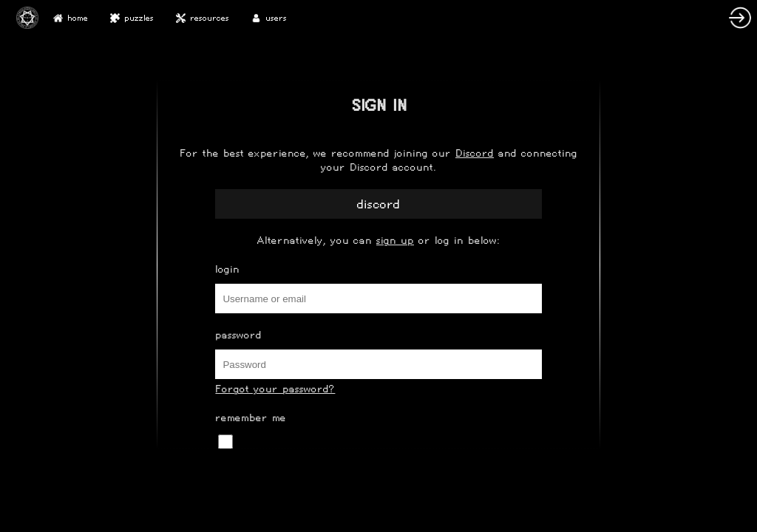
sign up (395, 241)
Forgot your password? (275, 389)
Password (238, 335)
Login (227, 269)
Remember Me (251, 418)
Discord (475, 153)
